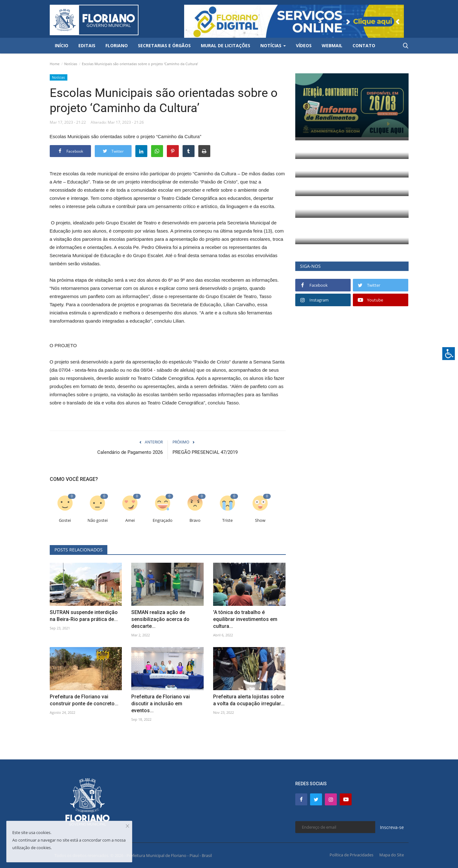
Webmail (332, 45)
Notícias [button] (273, 45)
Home (55, 64)
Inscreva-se (392, 827)
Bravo (195, 520)
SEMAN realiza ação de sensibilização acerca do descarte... (160, 619)
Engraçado (163, 520)
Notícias (71, 64)
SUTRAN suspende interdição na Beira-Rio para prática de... (84, 616)
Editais (87, 45)
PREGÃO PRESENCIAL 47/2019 (205, 452)
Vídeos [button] (304, 45)
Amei (130, 520)
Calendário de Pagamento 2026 (130, 452)
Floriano (117, 45)
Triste (227, 520)
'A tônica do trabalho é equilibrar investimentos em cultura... (245, 619)
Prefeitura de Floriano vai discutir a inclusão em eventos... (161, 704)
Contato (364, 45)
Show (260, 520)
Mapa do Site (392, 855)
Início (62, 45)
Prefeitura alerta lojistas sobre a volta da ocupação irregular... (249, 700)
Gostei (65, 520)
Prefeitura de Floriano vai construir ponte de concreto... (84, 700)
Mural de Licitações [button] (226, 45)
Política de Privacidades (351, 855)
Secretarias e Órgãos (164, 45)
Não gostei (98, 520)
